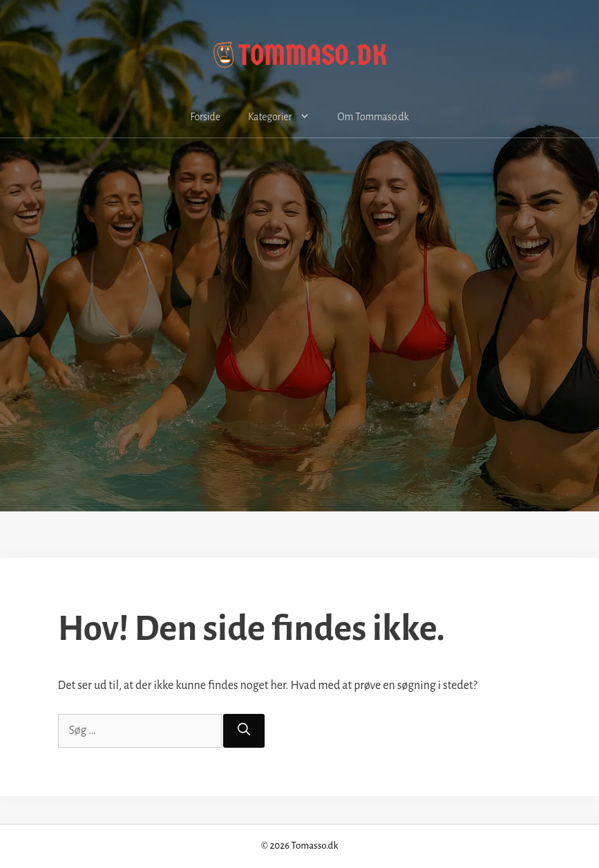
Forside (205, 117)
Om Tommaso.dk (373, 117)
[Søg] (244, 731)
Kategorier (286, 117)
